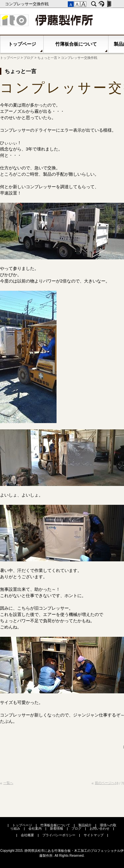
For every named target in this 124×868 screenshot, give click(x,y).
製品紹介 (85, 825)
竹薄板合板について (76, 44)
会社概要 (27, 835)
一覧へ (8, 783)
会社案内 (35, 828)
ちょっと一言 (47, 58)
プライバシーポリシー (59, 835)
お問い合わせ (100, 828)
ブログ (28, 58)
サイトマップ (94, 835)
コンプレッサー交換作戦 (27, 4)
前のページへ (105, 783)
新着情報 (57, 828)
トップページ (22, 44)
